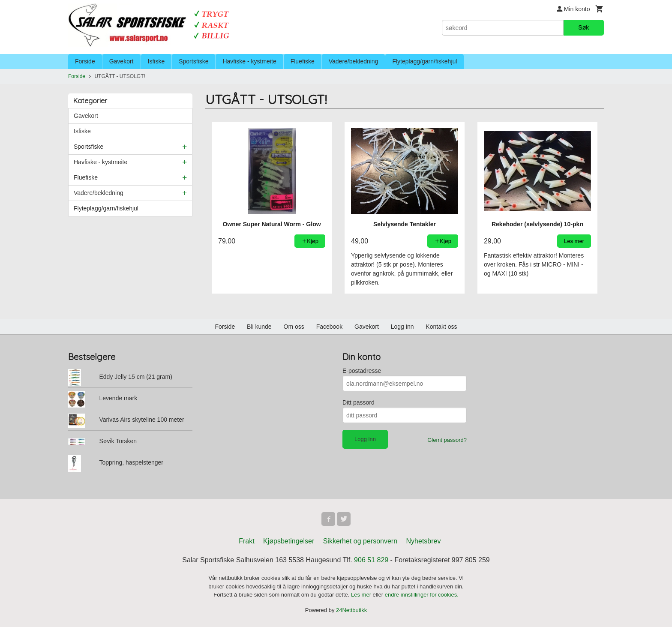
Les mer (362, 595)
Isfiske (156, 61)
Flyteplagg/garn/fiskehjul (424, 61)
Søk (583, 27)
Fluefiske (303, 61)
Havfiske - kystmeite (249, 61)
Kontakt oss (441, 327)
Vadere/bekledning (354, 61)
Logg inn (402, 327)
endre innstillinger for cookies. (422, 595)
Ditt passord (358, 402)
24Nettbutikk (351, 610)
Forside (85, 61)
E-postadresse (362, 371)
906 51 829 (371, 560)
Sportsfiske (193, 61)
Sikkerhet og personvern (360, 541)
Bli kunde (259, 327)
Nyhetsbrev (424, 541)
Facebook (329, 327)
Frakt (246, 541)
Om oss (294, 327)
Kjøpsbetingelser (289, 541)
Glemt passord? (447, 440)
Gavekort (121, 61)
